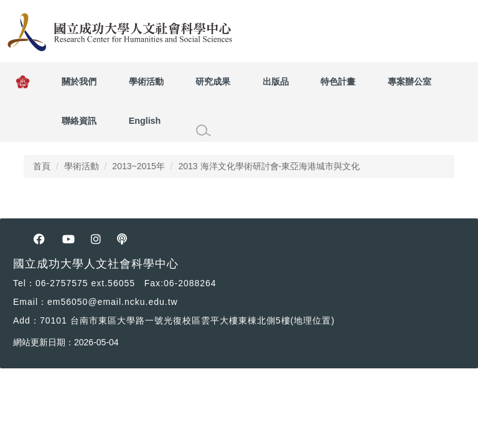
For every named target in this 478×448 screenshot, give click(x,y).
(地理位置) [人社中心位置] (313, 320)
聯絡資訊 (79, 121)
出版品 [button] (276, 82)
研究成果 (213, 82)
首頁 (42, 166)
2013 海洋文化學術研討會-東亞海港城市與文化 (269, 166)
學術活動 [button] (146, 82)
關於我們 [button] (79, 82)
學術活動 (82, 166)
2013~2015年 (138, 166)
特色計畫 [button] (338, 82)
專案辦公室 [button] (410, 82)
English (145, 121)
